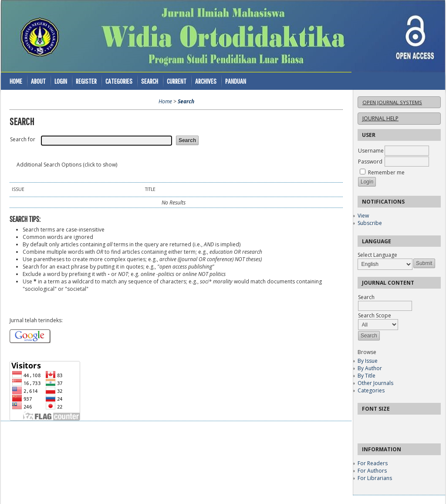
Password (370, 162)
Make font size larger (393, 424)
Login (61, 81)
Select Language (377, 255)
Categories (371, 390)
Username (371, 151)
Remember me (386, 172)
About (38, 81)
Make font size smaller (365, 424)
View (363, 216)
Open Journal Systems (392, 102)
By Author (370, 368)
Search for (23, 139)
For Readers (373, 463)
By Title (367, 376)
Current (177, 81)
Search (150, 81)
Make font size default (379, 424)
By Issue (368, 361)
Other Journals (375, 383)
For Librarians (375, 478)
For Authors (372, 471)
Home (16, 81)
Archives (206, 81)
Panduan (236, 81)
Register (86, 81)
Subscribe (370, 223)
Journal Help (380, 118)
